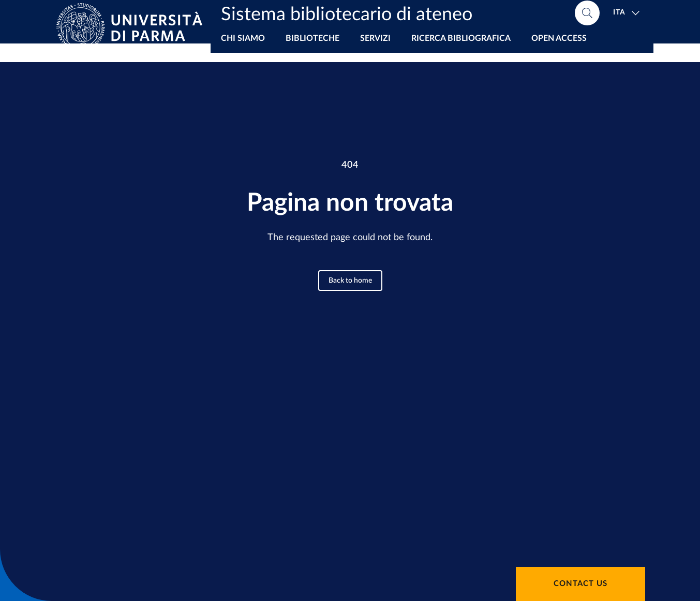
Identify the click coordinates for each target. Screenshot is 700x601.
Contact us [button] (580, 584)
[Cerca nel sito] (587, 16)
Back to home (350, 281)
